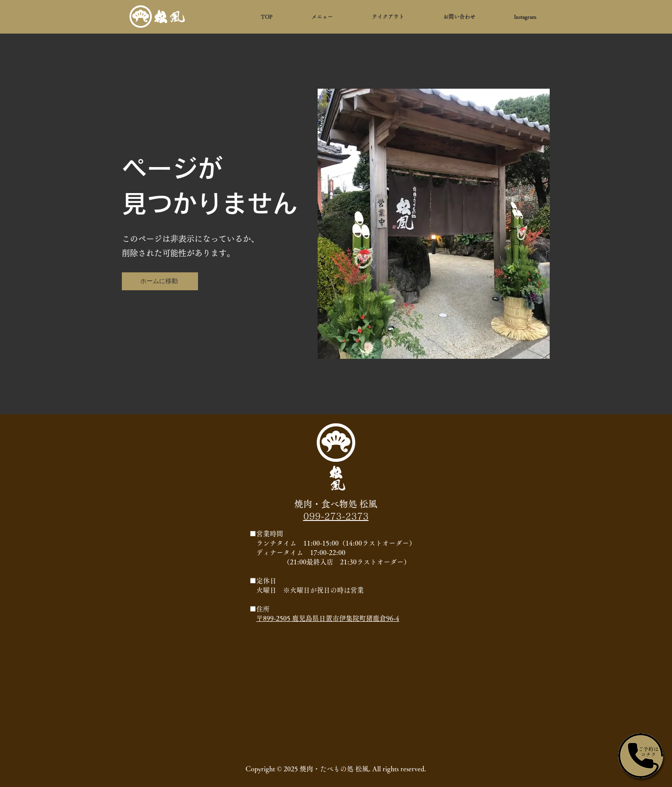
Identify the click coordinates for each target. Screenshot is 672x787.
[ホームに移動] (160, 281)
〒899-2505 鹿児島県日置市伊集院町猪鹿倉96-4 (328, 618)
